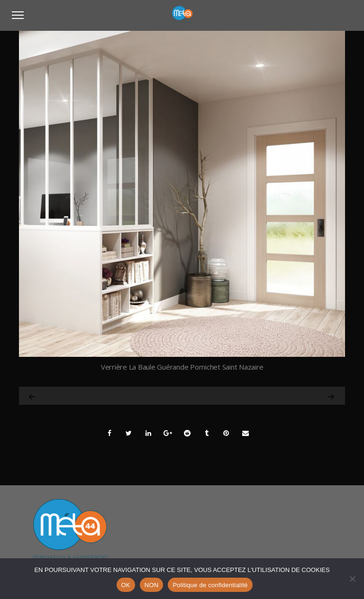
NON (152, 585)
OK (126, 585)
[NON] (352, 579)
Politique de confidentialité (210, 585)
